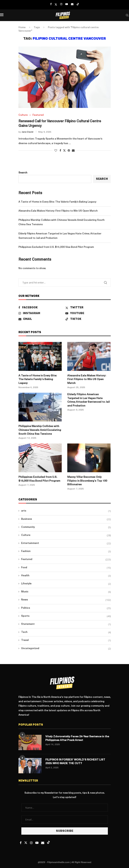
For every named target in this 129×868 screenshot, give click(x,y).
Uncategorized (66, 649)
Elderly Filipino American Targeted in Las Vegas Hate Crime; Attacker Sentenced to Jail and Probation (89, 400)
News (66, 600)
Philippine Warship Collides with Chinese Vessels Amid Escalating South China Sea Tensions (40, 430)
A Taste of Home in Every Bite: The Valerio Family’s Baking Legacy (57, 202)
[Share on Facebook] (60, 151)
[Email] (72, 4)
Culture (66, 535)
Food (66, 568)
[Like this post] (56, 151)
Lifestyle (66, 584)
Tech (66, 632)
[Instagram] (61, 4)
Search (23, 173)
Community (66, 527)
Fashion (66, 551)
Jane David (27, 132)
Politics (66, 608)
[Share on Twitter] (64, 150)
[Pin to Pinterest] (69, 151)
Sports (66, 616)
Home (22, 28)
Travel (66, 640)
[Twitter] (56, 4)
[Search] (127, 15)
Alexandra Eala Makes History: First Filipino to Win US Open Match (58, 211)
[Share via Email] (73, 151)
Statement (66, 624)
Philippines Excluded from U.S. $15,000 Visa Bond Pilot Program (56, 247)
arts (66, 511)
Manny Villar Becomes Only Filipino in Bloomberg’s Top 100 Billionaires (87, 481)
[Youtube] (67, 4)
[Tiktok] (78, 4)
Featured (66, 559)
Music (66, 592)
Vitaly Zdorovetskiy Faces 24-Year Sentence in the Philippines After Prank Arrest (77, 739)
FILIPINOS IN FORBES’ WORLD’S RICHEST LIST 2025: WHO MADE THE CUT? (75, 762)
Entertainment (66, 543)
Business (66, 519)
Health (66, 576)
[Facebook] (51, 4)
